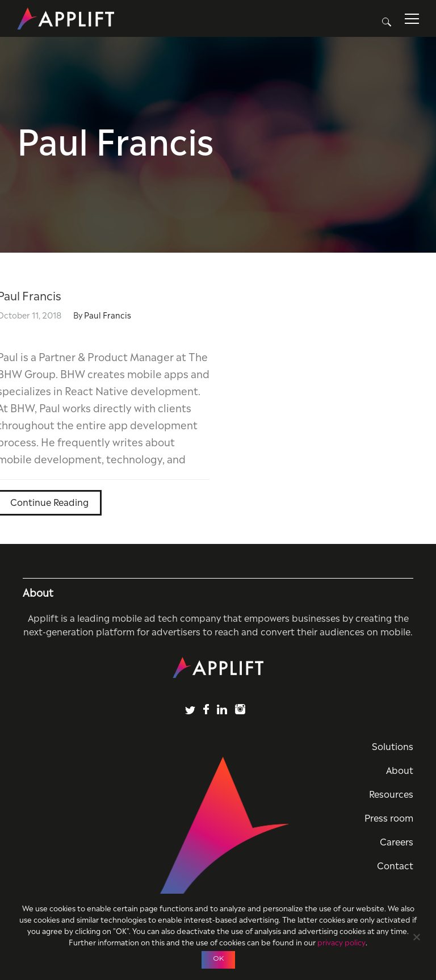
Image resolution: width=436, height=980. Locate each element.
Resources (391, 793)
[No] (416, 935)
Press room (389, 817)
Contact (395, 865)
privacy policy (341, 942)
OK (218, 958)
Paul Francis (108, 314)
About (400, 769)
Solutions (393, 746)
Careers (397, 841)
